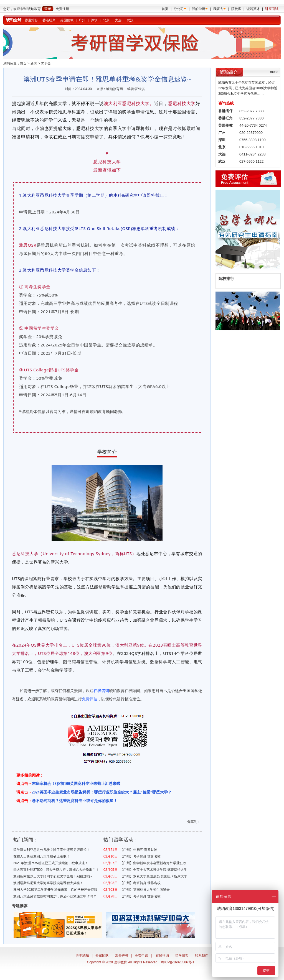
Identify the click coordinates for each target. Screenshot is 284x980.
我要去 (218, 9)
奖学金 (46, 63)
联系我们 (202, 956)
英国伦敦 (67, 20)
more (274, 72)
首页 (165, 9)
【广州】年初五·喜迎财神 (139, 850)
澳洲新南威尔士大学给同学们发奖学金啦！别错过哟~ (53, 876)
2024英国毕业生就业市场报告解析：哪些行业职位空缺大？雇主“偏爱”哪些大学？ (102, 792)
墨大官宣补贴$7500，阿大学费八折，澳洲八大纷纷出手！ (56, 870)
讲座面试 (272, 9)
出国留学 (191, 691)
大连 (118, 20)
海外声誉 (122, 956)
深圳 (94, 20)
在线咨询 (162, 956)
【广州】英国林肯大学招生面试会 (145, 890)
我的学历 (199, 9)
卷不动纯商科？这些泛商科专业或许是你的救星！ (75, 801)
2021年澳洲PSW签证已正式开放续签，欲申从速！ (51, 863)
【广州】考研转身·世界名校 (140, 856)
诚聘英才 (253, 9)
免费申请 (141, 956)
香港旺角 (49, 20)
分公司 (179, 9)
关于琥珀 (82, 956)
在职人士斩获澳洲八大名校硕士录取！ (42, 856)
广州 (82, 20)
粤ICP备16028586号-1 (177, 962)
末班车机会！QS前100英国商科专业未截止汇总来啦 (76, 784)
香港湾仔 (31, 20)
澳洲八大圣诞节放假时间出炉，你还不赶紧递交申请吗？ (55, 896)
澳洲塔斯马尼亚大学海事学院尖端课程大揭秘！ (48, 883)
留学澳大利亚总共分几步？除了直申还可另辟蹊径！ (52, 850)
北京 (106, 20)
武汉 (130, 20)
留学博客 (182, 956)
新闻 (34, 63)
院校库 (236, 9)
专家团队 (102, 956)
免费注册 (62, 9)
